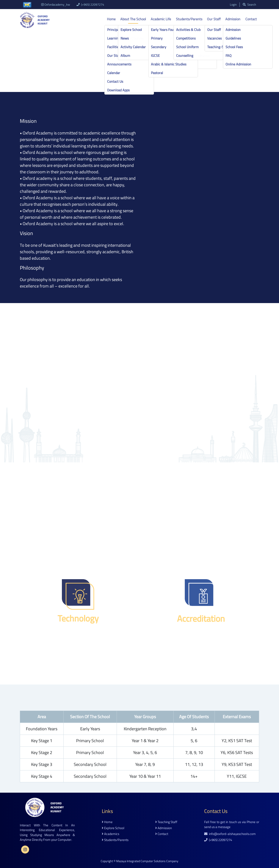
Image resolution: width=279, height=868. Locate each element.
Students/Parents (189, 19)
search (249, 5)
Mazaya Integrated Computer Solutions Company (147, 861)
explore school (113, 828)
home (107, 822)
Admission (233, 19)
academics (111, 834)
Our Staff (214, 19)
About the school (133, 19)
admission (164, 828)
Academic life (161, 19)
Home (111, 19)
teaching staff (166, 822)
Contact (251, 19)
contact (162, 834)
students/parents (115, 840)
